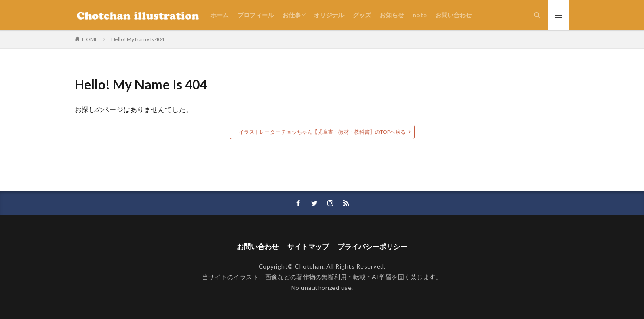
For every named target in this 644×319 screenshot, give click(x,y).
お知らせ (392, 15)
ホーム (220, 15)
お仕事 (292, 15)
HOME (90, 39)
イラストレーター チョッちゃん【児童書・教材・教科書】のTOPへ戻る (322, 132)
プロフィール (256, 15)
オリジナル (329, 15)
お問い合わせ (453, 15)
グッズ (362, 15)
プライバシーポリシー (372, 246)
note (420, 15)
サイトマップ (308, 246)
